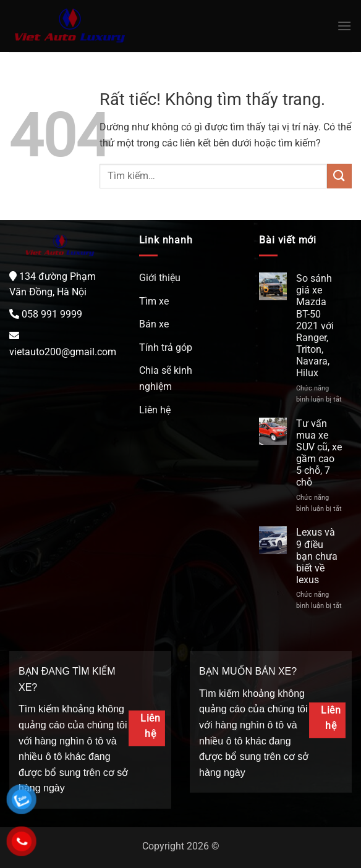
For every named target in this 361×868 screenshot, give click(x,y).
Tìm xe (154, 301)
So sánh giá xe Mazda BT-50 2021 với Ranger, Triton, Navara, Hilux (315, 326)
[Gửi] (339, 176)
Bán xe (154, 324)
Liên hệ (155, 410)
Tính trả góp (166, 348)
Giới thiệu (160, 278)
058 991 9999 (52, 314)
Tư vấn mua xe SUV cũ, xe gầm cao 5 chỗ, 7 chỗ (319, 453)
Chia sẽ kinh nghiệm (166, 378)
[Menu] (344, 26)
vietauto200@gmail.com (63, 352)
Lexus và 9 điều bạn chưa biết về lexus (317, 556)
